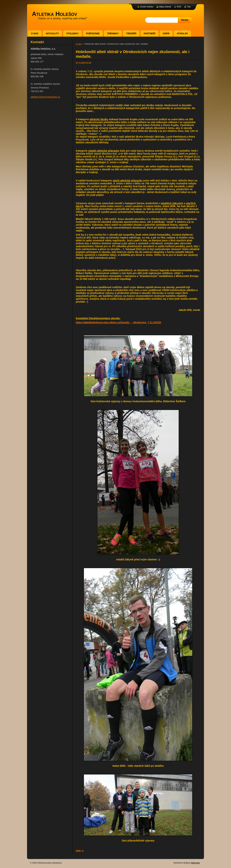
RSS (179, 7)
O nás (79, 44)
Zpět (78, 851)
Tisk (189, 7)
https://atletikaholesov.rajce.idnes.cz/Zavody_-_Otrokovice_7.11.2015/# (118, 322)
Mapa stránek (165, 7)
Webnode (195, 863)
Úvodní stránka (147, 7)
